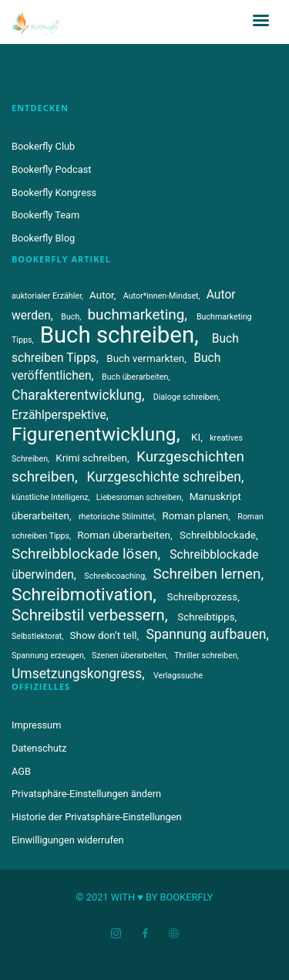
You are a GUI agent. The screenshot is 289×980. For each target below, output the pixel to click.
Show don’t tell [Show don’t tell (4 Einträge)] (104, 635)
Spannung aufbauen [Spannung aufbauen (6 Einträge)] (207, 634)
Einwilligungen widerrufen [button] (68, 840)
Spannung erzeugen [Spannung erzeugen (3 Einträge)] (48, 656)
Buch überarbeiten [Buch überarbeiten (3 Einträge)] (135, 377)
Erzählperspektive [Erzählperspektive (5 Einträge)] (59, 415)
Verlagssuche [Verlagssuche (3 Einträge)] (178, 676)
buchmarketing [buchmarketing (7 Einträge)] (136, 314)
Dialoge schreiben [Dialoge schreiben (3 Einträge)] (186, 397)
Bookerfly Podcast (52, 169)
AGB (21, 771)
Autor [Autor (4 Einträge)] (102, 295)
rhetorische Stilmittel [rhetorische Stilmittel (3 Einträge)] (116, 517)
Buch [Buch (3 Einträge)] (70, 317)
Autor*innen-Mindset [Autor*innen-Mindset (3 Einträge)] (161, 296)
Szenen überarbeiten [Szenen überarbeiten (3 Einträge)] (129, 656)
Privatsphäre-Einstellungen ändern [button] (86, 794)
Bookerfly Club (43, 146)
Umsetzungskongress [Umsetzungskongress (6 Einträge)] (77, 674)
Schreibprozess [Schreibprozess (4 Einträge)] (203, 597)
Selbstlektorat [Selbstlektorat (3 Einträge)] (37, 636)
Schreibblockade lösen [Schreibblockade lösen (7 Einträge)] (85, 554)
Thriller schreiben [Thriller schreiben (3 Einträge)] (206, 656)
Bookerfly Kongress (54, 193)
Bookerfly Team (45, 215)
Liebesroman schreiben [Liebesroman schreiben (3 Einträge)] (139, 497)
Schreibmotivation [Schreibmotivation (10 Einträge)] (82, 595)
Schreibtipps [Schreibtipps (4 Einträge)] (206, 617)
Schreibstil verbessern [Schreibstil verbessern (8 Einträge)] (88, 615)
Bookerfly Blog (43, 238)
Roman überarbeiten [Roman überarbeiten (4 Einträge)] (124, 535)
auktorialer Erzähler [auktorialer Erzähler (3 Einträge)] (47, 296)
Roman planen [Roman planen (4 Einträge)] (195, 516)
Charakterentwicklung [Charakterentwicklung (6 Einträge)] (77, 395)
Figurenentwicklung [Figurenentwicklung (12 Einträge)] (94, 434)
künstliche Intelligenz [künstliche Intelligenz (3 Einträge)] (50, 497)
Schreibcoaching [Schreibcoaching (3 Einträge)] (114, 576)
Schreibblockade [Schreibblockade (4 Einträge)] (218, 535)
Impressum (36, 725)
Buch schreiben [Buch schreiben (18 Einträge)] (117, 335)
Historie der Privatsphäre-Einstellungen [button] (97, 817)
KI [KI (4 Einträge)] (196, 437)
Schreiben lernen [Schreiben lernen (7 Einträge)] (207, 574)
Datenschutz (39, 748)
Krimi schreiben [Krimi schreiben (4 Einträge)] (91, 458)
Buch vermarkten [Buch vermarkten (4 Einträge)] (145, 358)
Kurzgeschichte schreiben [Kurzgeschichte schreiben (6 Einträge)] (164, 477)
